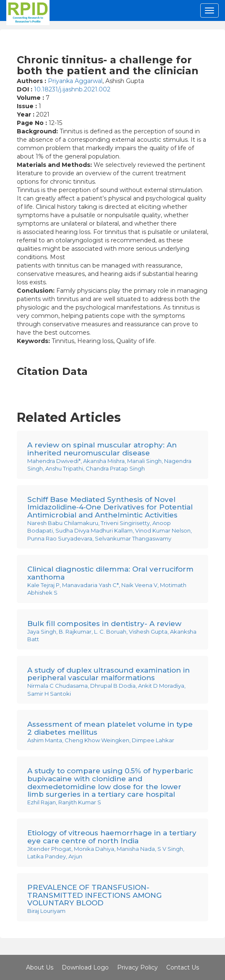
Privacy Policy (137, 967)
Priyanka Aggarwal (75, 81)
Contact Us (183, 967)
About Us (40, 967)
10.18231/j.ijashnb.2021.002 (72, 89)
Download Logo (85, 967)
